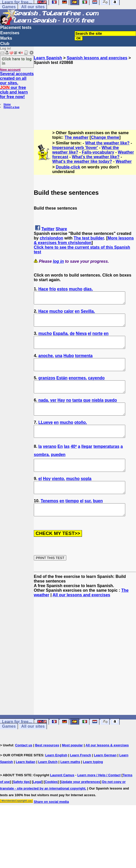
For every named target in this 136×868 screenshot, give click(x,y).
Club (5, 44)
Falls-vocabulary (98, 152)
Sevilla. (88, 313)
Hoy (47, 497)
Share (61, 229)
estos (62, 289)
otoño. (81, 436)
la (40, 462)
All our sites (33, 7)
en (77, 313)
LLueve (46, 436)
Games (9, 7)
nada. (44, 412)
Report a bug (12, 107)
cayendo (96, 387)
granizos (47, 387)
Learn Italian (25, 785)
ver (53, 412)
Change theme (105, 137)
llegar (87, 462)
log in (59, 261)
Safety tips (22, 805)
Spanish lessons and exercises (97, 58)
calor (69, 313)
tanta (77, 412)
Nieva (81, 338)
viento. (58, 497)
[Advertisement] (85, 90)
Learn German (105, 778)
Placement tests (16, 27)
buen (98, 522)
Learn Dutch (48, 785)
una (59, 363)
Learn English (56, 778)
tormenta (84, 363)
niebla (98, 412)
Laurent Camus (62, 798)
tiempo (72, 522)
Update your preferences (81, 805)
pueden (58, 471)
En (60, 462)
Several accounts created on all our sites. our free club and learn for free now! (17, 85)
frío (53, 289)
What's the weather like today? (82, 161)
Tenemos (50, 522)
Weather (124, 161)
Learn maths (70, 785)
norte (98, 338)
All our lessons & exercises (107, 768)
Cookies (51, 805)
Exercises (10, 33)
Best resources (47, 768)
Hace (43, 289)
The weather (76, 137)
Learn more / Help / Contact (99, 798)
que (87, 412)
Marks (6, 38)
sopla (86, 497)
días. (88, 289)
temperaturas (106, 462)
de (72, 338)
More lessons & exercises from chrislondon (84, 240)
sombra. (42, 471)
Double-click (68, 167)
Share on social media (51, 825)
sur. (88, 522)
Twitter (48, 229)
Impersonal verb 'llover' (75, 148)
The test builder (89, 238)
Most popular (72, 768)
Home (7, 104)
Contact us (24, 768)
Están (62, 387)
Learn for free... (17, 745)
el (90, 338)
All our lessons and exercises (81, 618)
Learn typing (93, 785)
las (67, 462)
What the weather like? (107, 143)
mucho (76, 289)
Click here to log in (17, 61)
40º (74, 462)
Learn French (80, 778)
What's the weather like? (96, 157)
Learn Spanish (48, 58)
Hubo (69, 363)
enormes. (78, 387)
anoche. (46, 363)
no (69, 412)
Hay (61, 412)
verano (50, 462)
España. (61, 338)
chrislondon (51, 238)
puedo (111, 412)
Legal (37, 805)
